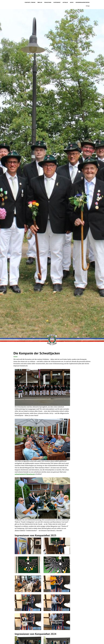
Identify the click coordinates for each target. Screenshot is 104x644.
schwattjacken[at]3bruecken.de (25, 474)
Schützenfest (57, 2)
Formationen (48, 2)
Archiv (72, 2)
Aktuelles (65, 2)
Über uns (40, 2)
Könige (88, 6)
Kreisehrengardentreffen (83, 2)
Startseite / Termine (30, 2)
